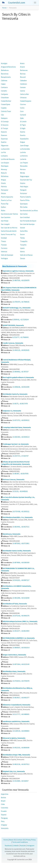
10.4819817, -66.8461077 (21, 698)
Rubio (3, 210)
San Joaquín (5, 224)
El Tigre (23, 125)
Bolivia (3, 797)
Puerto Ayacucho (7, 197)
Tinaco (3, 241)
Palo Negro (24, 186)
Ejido (22, 118)
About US (12, 840)
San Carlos (24, 214)
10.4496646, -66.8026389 (21, 387)
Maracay (4, 169)
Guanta (23, 135)
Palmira (4, 186)
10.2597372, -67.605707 (20, 456)
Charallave (5, 98)
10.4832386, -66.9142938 (21, 598)
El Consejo (5, 121)
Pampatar (5, 190)
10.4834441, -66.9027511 (21, 527)
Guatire (4, 142)
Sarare (22, 234)
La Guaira (4, 156)
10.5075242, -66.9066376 (21, 616)
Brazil (3, 801)
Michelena (5, 176)
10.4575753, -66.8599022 (21, 420)
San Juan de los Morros (9, 228)
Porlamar (24, 193)
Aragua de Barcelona (8, 67)
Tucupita (23, 245)
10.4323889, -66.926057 (20, 781)
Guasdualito (24, 139)
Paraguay (4, 818)
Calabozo (23, 84)
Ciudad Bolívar (6, 101)
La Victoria (24, 156)
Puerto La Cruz (6, 200)
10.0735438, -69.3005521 (21, 511)
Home (4, 8)
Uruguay (4, 825)
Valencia (4, 251)
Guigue (23, 142)
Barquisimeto (6, 77)
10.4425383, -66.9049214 (21, 437)
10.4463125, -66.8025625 (21, 350)
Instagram (31, 845)
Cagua (3, 84)
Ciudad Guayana (26, 101)
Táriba (22, 238)
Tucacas (4, 245)
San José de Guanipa (27, 224)
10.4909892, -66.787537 (20, 372)
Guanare (4, 135)
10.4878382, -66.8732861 (21, 543)
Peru (3, 821)
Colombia (5, 808)
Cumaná (23, 115)
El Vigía (23, 128)
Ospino (23, 183)
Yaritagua (4, 258)
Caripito (4, 91)
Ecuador (4, 811)
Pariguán (23, 190)
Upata (22, 248)
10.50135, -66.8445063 (20, 491)
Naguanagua (25, 176)
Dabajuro (4, 118)
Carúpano (4, 94)
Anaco (22, 63)
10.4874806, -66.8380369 (21, 562)
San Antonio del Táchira (9, 214)
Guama (23, 132)
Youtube (23, 845)
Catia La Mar (24, 94)
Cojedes (4, 108)
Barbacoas (24, 70)
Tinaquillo (24, 241)
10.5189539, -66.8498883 (21, 731)
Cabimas (4, 80)
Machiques (5, 166)
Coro (22, 111)
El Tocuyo (4, 128)
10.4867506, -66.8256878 (21, 280)
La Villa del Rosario (8, 159)
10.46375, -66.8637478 (20, 404)
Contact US (21, 840)
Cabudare (23, 80)
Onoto (3, 183)
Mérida (22, 173)
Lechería (23, 159)
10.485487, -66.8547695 (20, 474)
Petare (3, 193)
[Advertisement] (19, 41)
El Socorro (5, 125)
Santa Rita (24, 231)
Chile (3, 804)
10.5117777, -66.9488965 (21, 714)
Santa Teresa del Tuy (8, 234)
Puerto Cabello (25, 197)
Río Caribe (24, 207)
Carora (22, 91)
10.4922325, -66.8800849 (21, 748)
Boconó (23, 77)
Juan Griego (24, 145)
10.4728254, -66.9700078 (21, 681)
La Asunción (5, 149)
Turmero (4, 248)
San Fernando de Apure (28, 221)
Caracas (23, 87)
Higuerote (5, 145)
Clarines (23, 104)
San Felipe (5, 221)
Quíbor (3, 207)
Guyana (4, 815)
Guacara (4, 132)
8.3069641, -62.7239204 (20, 320)
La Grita (23, 152)
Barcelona (5, 74)
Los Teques (24, 163)
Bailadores (5, 70)
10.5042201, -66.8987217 (21, 580)
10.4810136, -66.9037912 (21, 764)
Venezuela (5, 828)
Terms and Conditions (20, 842)
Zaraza (23, 258)
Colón (22, 108)
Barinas (23, 74)
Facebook (8, 845)
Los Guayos (5, 163)
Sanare (23, 228)
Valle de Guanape (7, 255)
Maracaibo (24, 166)
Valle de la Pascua (26, 255)
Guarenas (4, 139)
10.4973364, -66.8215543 (21, 664)
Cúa (2, 115)
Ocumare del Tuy (26, 180)
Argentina (5, 794)
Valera (22, 251)
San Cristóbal (25, 217)
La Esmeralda (25, 149)
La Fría (3, 152)
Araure (22, 67)
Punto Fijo (5, 204)
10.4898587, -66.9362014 (21, 648)
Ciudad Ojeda (6, 104)
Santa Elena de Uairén (9, 231)
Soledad (4, 238)
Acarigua (4, 63)
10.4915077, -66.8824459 (21, 631)
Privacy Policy (31, 840)
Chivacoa (23, 98)
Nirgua (3, 180)
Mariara (23, 169)
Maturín (4, 173)
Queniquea (24, 204)
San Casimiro (6, 217)
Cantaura (4, 87)
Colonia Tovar (6, 111)
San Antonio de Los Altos (29, 210)
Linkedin (16, 845)
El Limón (23, 121)
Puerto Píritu (25, 200)
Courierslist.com (17, 3)
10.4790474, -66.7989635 (21, 302)
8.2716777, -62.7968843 (20, 337)
